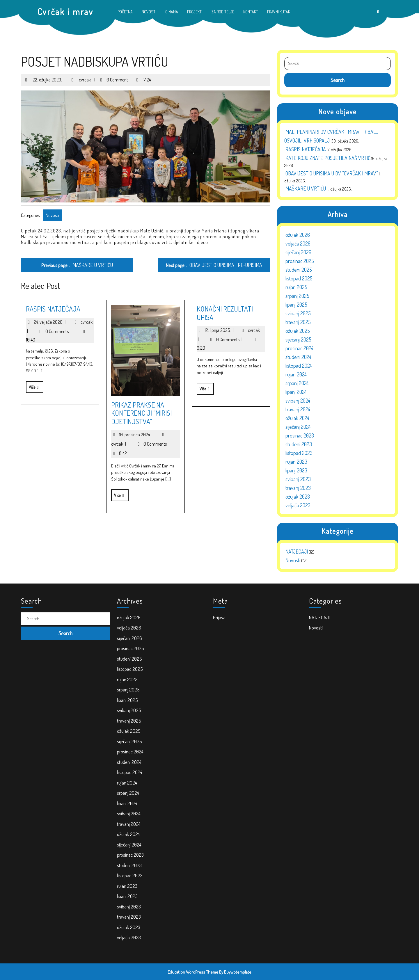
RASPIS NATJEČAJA (52, 309)
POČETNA (125, 12)
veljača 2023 (298, 504)
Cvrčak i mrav (65, 12)
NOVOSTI (149, 12)
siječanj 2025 (298, 338)
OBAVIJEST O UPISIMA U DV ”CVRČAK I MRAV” (332, 172)
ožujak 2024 (297, 417)
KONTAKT (251, 12)
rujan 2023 (296, 460)
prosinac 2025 (300, 259)
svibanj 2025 (298, 312)
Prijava (236, 685)
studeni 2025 (299, 268)
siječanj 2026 (298, 251)
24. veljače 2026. (51, 322)
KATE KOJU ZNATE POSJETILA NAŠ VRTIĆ (328, 156)
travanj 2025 (298, 321)
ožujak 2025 (298, 329)
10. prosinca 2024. (138, 435)
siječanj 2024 (298, 425)
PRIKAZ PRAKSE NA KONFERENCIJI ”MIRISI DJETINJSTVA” (140, 413)
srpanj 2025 (297, 294)
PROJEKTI (195, 12)
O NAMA (172, 12)
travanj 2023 (298, 486)
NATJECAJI (297, 550)
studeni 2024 (298, 355)
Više (32, 385)
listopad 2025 (299, 277)
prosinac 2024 (299, 347)
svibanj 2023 (298, 478)
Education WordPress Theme (193, 972)
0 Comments (60, 331)
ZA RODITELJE (223, 12)
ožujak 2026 (298, 233)
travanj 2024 (298, 408)
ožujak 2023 (298, 495)
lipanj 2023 (296, 469)
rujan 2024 (296, 373)
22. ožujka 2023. (45, 77)
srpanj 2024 (297, 382)
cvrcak (83, 77)
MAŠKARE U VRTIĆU (306, 187)
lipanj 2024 (296, 390)
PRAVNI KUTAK (279, 12)
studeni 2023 (299, 443)
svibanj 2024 (298, 399)
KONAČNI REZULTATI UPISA (223, 313)
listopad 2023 (299, 451)
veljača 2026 (298, 242)
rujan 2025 (296, 286)
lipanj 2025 (296, 303)
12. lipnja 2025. (220, 330)
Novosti (51, 215)
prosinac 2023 (300, 434)
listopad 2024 (299, 364)
